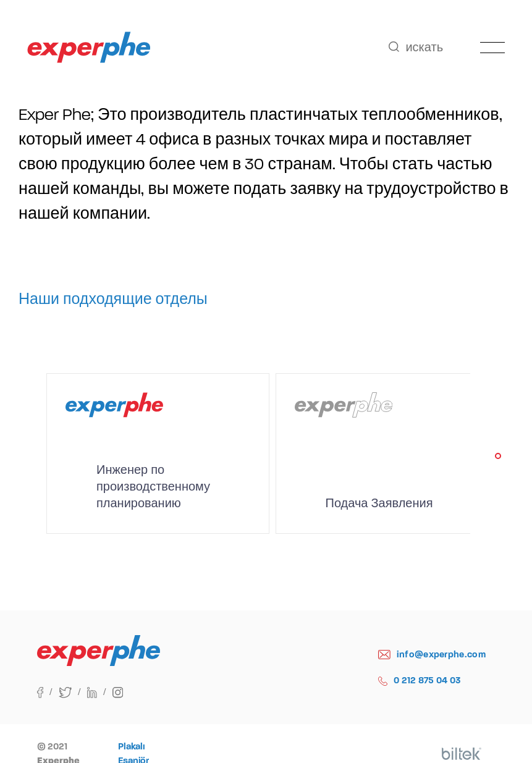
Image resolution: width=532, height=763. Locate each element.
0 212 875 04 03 (420, 681)
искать (416, 47)
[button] (498, 456)
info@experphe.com (432, 655)
